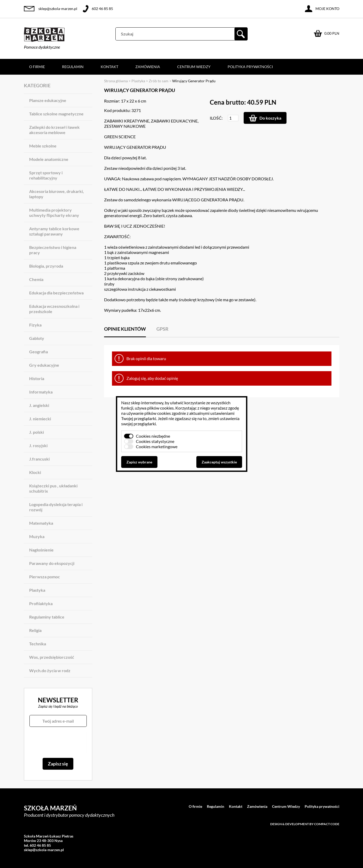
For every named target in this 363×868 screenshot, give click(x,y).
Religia (35, 630)
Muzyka (37, 536)
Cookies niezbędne (153, 436)
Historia (37, 378)
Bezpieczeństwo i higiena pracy (53, 250)
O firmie (37, 67)
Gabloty (37, 338)
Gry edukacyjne (44, 365)
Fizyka (35, 325)
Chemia (36, 279)
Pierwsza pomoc (45, 577)
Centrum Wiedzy (194, 67)
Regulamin (73, 67)
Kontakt (109, 67)
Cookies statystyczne (155, 441)
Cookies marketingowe (157, 446)
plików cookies (160, 408)
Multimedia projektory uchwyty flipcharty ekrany (54, 213)
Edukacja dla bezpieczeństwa (56, 293)
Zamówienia (148, 67)
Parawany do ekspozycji (52, 563)
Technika (38, 644)
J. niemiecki (40, 419)
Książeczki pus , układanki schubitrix (53, 488)
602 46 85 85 (102, 9)
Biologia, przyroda (46, 266)
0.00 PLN (332, 33)
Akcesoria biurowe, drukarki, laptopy (57, 194)
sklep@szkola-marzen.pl (58, 9)
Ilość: (216, 118)
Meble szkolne (43, 146)
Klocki (35, 472)
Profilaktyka (41, 603)
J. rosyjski (38, 445)
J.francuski (39, 459)
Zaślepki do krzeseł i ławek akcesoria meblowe (54, 130)
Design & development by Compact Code (305, 824)
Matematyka (41, 523)
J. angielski (39, 405)
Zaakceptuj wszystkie (219, 462)
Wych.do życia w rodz (50, 670)
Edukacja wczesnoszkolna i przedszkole (54, 309)
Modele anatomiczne (49, 159)
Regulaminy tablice (47, 617)
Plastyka (37, 590)
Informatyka (41, 392)
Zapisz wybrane (139, 462)
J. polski (37, 432)
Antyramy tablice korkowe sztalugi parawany (54, 231)
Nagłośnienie (41, 550)
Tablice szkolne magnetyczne (56, 114)
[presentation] (58, 742)
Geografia (39, 352)
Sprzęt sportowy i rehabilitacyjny (46, 175)
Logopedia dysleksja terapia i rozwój (56, 507)
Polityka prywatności (250, 67)
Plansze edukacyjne (48, 100)
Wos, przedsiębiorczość (52, 657)
